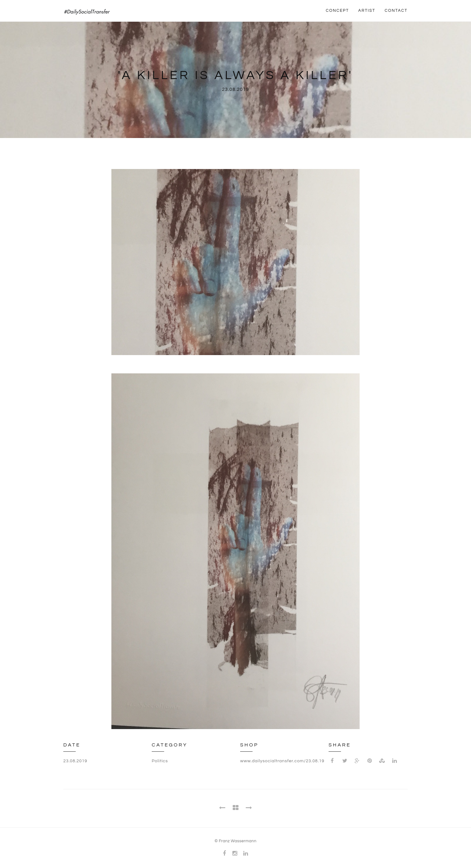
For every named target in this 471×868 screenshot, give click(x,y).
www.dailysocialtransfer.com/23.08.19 (282, 761)
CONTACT (396, 11)
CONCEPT (337, 11)
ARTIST (367, 11)
